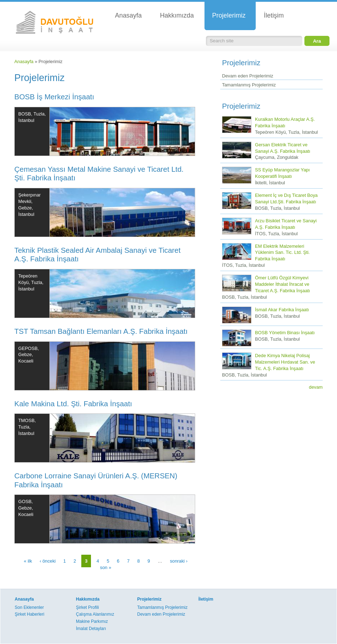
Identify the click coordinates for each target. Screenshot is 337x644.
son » (105, 567)
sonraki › (179, 561)
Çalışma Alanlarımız (95, 614)
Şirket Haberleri (30, 614)
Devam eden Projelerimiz (248, 76)
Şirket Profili (87, 607)
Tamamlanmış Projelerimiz (249, 85)
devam (316, 387)
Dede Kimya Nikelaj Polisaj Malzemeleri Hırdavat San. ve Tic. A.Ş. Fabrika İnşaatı (285, 362)
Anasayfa (24, 61)
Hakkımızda (88, 599)
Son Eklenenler (29, 607)
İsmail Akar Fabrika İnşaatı (282, 310)
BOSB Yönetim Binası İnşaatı (285, 333)
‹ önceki (48, 561)
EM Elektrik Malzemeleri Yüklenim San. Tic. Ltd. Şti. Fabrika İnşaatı (282, 253)
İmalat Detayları (91, 629)
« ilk (28, 561)
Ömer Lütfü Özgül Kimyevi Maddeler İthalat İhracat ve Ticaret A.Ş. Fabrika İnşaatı (283, 284)
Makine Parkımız (92, 621)
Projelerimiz (149, 599)
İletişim (206, 599)
